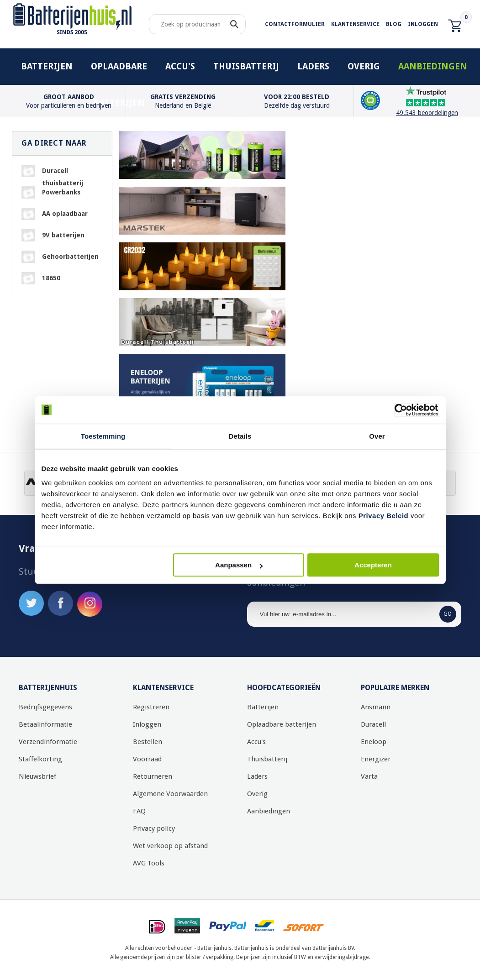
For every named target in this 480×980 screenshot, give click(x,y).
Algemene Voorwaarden (170, 794)
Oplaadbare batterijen (119, 73)
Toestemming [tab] (103, 436)
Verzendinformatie (48, 742)
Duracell (373, 724)
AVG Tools (149, 863)
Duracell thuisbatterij (63, 172)
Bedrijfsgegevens (45, 707)
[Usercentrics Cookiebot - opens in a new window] (399, 410)
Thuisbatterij (246, 66)
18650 (51, 278)
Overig (364, 66)
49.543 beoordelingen (427, 113)
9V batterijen (63, 235)
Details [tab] (240, 436)
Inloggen (423, 24)
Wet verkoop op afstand (170, 846)
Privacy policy (154, 828)
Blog (394, 24)
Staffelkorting (40, 759)
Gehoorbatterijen (70, 257)
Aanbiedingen (433, 66)
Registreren (151, 707)
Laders (313, 66)
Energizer (376, 759)
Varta (369, 776)
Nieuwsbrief (37, 776)
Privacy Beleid (384, 516)
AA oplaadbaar (65, 214)
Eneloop (374, 742)
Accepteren (373, 565)
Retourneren (153, 776)
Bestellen (148, 742)
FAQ (139, 811)
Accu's (180, 66)
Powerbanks (61, 192)
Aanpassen (239, 565)
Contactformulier (295, 24)
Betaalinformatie (45, 724)
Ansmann (376, 707)
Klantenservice (355, 24)
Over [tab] (377, 436)
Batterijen (47, 66)
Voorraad (147, 759)
